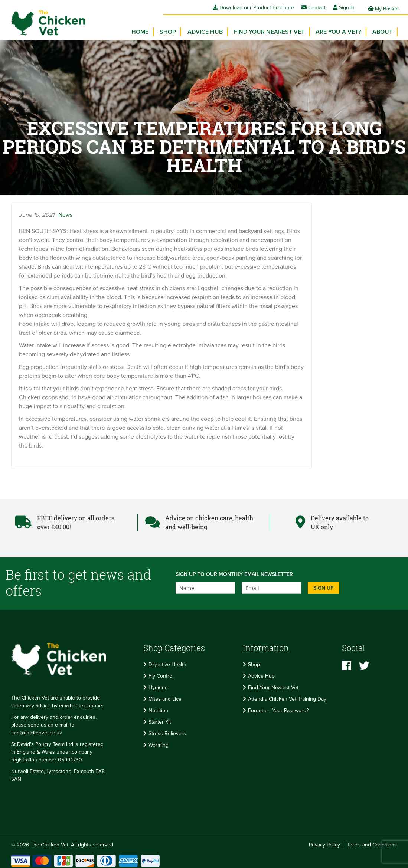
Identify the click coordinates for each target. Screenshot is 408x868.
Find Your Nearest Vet (273, 685)
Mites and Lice (165, 696)
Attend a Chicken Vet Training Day (287, 696)
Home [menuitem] (149, 30)
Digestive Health (167, 662)
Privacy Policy (324, 842)
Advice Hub (261, 673)
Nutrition (158, 708)
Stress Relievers (167, 731)
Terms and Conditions (372, 842)
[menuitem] (175, 30)
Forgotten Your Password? (278, 708)
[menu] (267, 32)
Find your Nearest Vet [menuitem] (273, 30)
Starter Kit (160, 719)
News (66, 212)
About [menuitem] (383, 30)
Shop (254, 662)
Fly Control (161, 673)
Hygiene (158, 685)
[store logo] (45, 21)
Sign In (347, 8)
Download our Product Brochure (253, 8)
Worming (159, 742)
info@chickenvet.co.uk (37, 730)
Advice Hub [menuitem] (211, 30)
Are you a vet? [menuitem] (341, 30)
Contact (314, 8)
